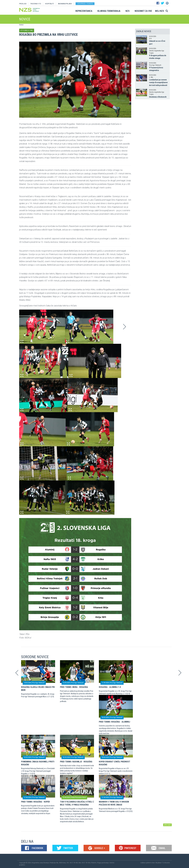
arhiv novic (167, 825)
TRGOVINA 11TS (36, 4)
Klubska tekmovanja (109, 11)
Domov (21, 25)
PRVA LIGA (23, 4)
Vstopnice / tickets (85, 4)
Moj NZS (160, 11)
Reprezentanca (84, 11)
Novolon (167, 863)
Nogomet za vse (143, 11)
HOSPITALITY (50, 4)
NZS (128, 11)
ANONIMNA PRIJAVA (65, 4)
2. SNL (31, 30)
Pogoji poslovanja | (103, 863)
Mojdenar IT (159, 863)
